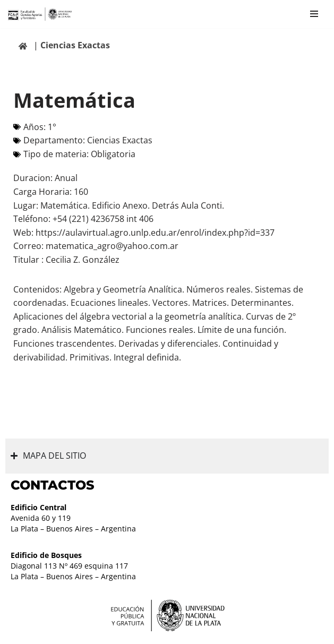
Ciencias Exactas (75, 45)
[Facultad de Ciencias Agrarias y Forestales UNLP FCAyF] (40, 14)
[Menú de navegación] (314, 14)
